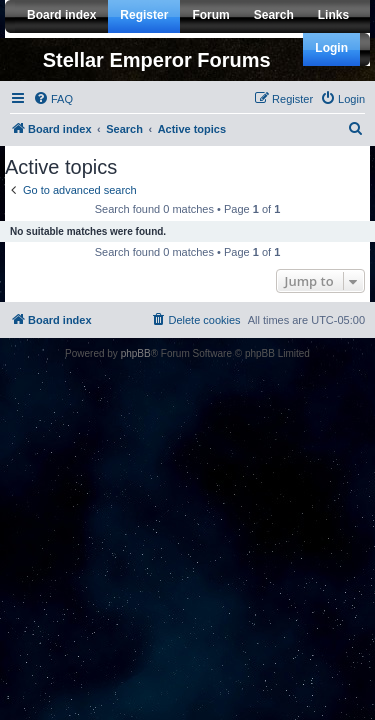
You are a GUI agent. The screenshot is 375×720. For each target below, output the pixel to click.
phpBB (136, 353)
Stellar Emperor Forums (157, 60)
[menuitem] (53, 99)
